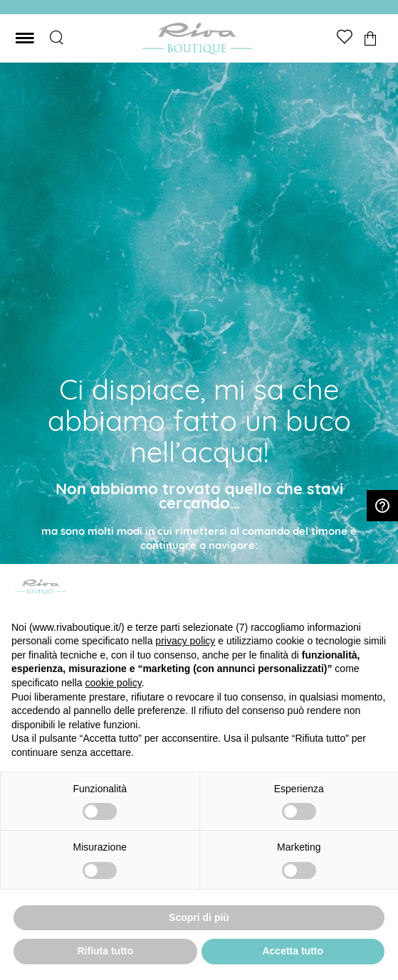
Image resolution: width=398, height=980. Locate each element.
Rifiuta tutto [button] (105, 951)
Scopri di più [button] (199, 917)
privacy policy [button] (185, 641)
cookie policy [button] (114, 683)
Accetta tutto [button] (293, 951)
